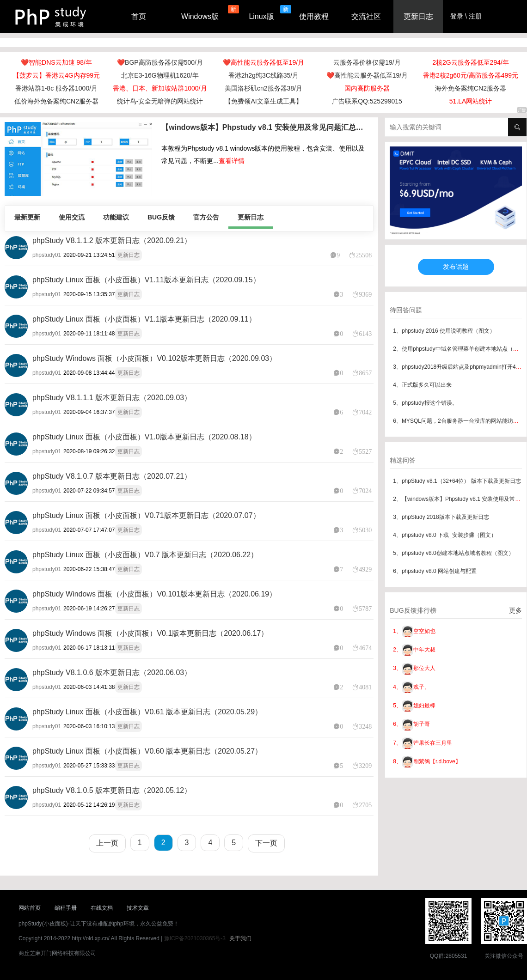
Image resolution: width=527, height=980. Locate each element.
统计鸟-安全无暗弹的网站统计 (160, 101)
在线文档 (102, 908)
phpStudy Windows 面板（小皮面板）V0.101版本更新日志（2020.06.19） (154, 594)
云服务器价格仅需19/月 (367, 62)
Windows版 (200, 16)
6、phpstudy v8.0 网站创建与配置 (435, 571)
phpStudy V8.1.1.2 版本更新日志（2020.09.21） (112, 240)
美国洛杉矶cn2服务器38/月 (263, 88)
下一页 (266, 843)
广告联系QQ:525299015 (367, 101)
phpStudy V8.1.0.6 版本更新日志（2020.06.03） (112, 673)
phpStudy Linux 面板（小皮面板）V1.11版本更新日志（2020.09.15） (146, 280)
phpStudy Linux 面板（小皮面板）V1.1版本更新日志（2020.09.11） (144, 319)
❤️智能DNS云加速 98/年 (56, 62)
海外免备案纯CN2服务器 (471, 88)
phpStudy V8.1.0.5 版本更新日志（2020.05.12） (112, 790)
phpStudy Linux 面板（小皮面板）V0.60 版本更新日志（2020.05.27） (147, 751)
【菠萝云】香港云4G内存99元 (56, 75)
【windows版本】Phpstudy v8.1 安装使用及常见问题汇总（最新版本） (265, 127)
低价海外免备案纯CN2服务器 (56, 101)
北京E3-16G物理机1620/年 (160, 75)
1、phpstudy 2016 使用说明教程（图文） (444, 331)
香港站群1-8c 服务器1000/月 (56, 88)
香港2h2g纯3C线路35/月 (264, 75)
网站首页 (30, 908)
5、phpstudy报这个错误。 (425, 403)
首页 (139, 16)
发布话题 (456, 267)
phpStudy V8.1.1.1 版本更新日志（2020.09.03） (112, 398)
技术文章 (138, 908)
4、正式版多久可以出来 (422, 385)
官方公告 (206, 217)
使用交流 (72, 217)
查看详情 (232, 161)
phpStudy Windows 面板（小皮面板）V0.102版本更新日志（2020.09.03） (154, 358)
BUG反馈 (161, 217)
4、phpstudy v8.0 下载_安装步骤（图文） (444, 535)
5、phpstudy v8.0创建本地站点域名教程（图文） (453, 553)
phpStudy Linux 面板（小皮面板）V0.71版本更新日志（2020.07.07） (146, 515)
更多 (515, 610)
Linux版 (261, 16)
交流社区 (366, 16)
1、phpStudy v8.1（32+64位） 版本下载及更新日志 (457, 481)
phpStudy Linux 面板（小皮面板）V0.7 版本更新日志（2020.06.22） (145, 555)
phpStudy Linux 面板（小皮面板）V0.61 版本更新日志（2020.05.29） (147, 712)
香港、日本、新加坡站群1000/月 (160, 88)
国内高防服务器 (367, 88)
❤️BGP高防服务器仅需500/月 (160, 62)
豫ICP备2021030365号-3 (195, 938)
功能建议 (116, 217)
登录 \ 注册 (466, 16)
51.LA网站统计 (471, 101)
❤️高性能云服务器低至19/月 (263, 62)
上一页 (107, 843)
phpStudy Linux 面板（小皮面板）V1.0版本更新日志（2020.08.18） (144, 437)
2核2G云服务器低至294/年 (471, 62)
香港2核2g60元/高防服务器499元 (471, 75)
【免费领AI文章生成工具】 (263, 101)
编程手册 (66, 908)
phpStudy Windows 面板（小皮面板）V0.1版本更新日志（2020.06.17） (150, 633)
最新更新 (27, 217)
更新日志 (418, 16)
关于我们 (240, 938)
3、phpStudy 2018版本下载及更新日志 (441, 517)
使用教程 (314, 16)
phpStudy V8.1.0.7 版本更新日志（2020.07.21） (112, 476)
